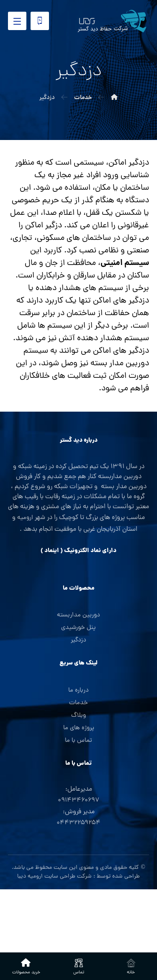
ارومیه (25, 518)
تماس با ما (78, 741)
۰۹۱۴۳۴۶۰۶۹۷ (78, 801)
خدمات (78, 703)
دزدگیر (78, 640)
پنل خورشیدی (78, 628)
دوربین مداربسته (78, 615)
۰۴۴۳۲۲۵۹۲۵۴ (78, 823)
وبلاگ (78, 716)
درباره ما (78, 691)
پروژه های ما (79, 728)
